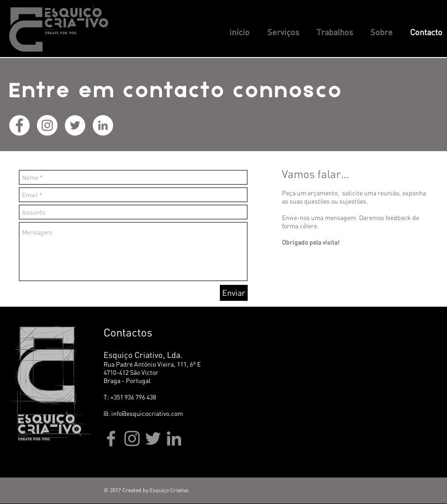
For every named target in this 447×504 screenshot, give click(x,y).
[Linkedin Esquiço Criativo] (103, 125)
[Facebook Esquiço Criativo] (19, 125)
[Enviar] (234, 293)
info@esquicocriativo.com (147, 413)
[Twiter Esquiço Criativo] (75, 125)
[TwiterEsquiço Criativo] (153, 438)
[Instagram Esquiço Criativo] (47, 125)
